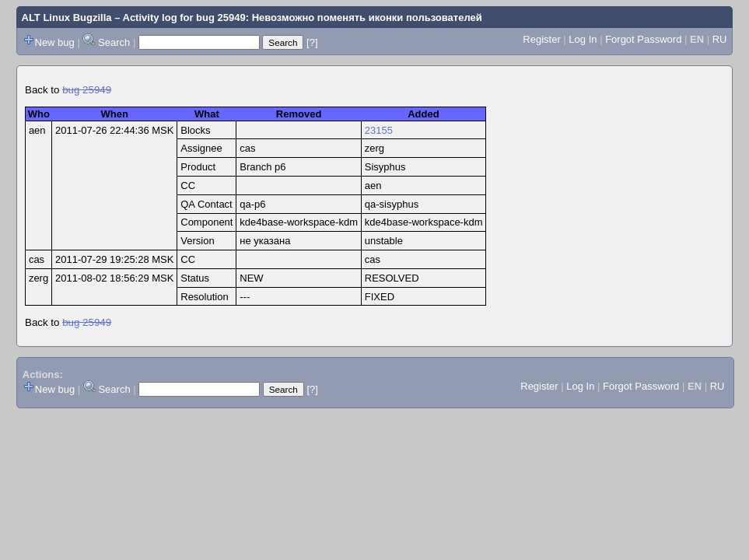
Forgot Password (643, 39)
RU (720, 39)
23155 (379, 130)
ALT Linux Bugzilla (67, 17)
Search (114, 42)
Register (541, 39)
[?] (312, 42)
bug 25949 (87, 90)
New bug (55, 42)
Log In (583, 39)
